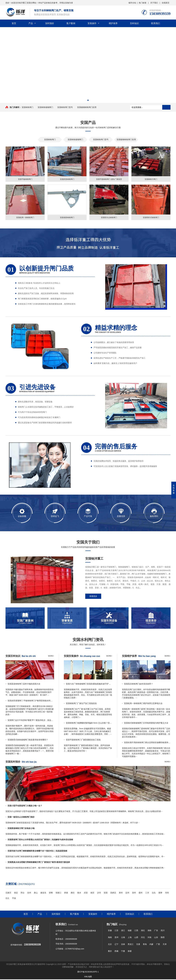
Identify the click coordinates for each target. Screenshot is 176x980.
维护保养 (113, 23)
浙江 (123, 931)
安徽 (110, 931)
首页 (14, 23)
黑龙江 (131, 945)
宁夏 (123, 952)
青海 (145, 945)
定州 (127, 893)
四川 (163, 931)
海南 (110, 938)
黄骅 (160, 893)
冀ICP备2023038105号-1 (88, 972)
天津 (165, 945)
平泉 (14, 899)
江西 (136, 931)
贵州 (116, 938)
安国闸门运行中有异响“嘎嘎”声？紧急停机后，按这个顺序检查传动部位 (31, 721)
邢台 (23, 893)
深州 (134, 893)
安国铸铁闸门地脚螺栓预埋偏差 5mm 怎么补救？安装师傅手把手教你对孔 (89, 724)
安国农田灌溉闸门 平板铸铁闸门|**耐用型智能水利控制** (31, 701)
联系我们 (156, 23)
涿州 (121, 893)
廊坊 (73, 893)
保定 (16, 893)
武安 (86, 893)
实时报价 (50, 23)
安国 (106, 893)
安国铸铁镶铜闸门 (45, 107)
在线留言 (166, 3)
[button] (88, 100)
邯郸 (51, 893)
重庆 (110, 952)
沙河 (99, 893)
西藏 (116, 952)
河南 (149, 938)
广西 (158, 945)
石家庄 (8, 893)
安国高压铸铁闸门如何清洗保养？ (138, 684)
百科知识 (134, 23)
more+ (51, 657)
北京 (110, 945)
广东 (156, 931)
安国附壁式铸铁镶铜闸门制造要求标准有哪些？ (28, 740)
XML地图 (88, 977)
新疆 (130, 952)
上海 (130, 938)
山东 (156, 938)
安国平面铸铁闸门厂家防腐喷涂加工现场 (83, 740)
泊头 (154, 893)
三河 (147, 893)
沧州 (29, 893)
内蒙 (151, 945)
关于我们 (154, 3)
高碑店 (113, 893)
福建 (130, 931)
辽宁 (116, 945)
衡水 (79, 893)
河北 (143, 938)
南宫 (92, 893)
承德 (66, 893)
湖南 (149, 931)
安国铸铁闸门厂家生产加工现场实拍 (81, 704)
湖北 (143, 931)
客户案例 (71, 23)
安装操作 (92, 23)
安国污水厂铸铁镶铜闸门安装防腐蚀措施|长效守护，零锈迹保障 (89, 684)
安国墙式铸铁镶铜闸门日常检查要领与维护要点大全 (146, 724)
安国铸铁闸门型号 (65, 107)
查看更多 (93, 597)
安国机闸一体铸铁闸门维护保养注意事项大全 (143, 704)
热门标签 (143, 3)
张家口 (58, 893)
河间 (167, 893)
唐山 (36, 893)
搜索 (166, 107)
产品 (31, 23)
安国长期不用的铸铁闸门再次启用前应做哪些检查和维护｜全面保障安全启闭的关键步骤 (147, 743)
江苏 (116, 931)
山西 (136, 938)
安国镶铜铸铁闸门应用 (87, 107)
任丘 (7, 899)
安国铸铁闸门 (28, 107)
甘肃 (138, 945)
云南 (123, 938)
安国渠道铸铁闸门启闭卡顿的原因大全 (24, 684)
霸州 (141, 893)
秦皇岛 (43, 893)
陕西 (163, 938)
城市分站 (132, 3)
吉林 (123, 945)
